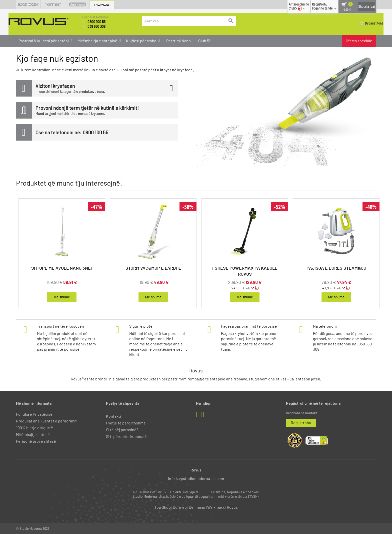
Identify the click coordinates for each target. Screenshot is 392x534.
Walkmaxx (216, 507)
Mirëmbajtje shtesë (33, 434)
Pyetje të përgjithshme (126, 422)
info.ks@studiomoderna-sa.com (196, 478)
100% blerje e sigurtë (34, 427)
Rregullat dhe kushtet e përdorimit (46, 420)
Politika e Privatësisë (34, 414)
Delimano (197, 507)
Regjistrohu (301, 422)
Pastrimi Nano (178, 40)
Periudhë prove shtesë (36, 441)
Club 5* (204, 40)
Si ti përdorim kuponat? (126, 436)
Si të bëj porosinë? (122, 429)
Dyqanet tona (367, 23)
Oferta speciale (359, 40)
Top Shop (163, 507)
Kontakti (113, 416)
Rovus (232, 507)
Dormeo (180, 507)
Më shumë (62, 297)
